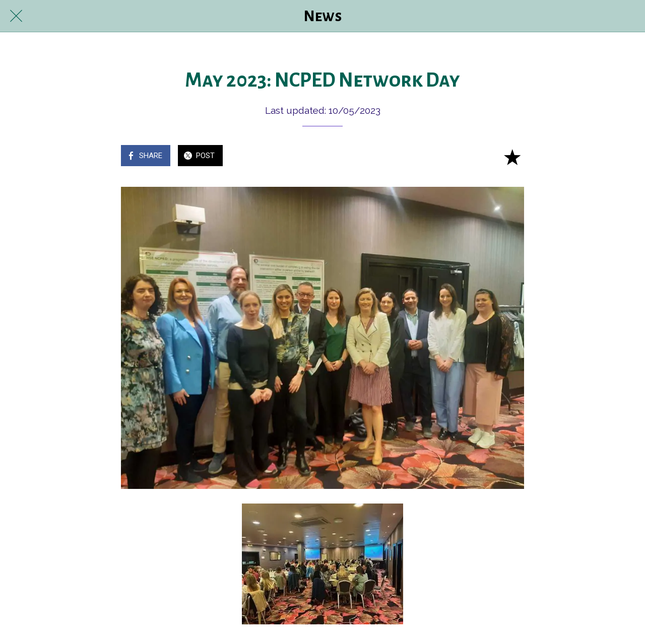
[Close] (16, 16)
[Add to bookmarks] (512, 157)
